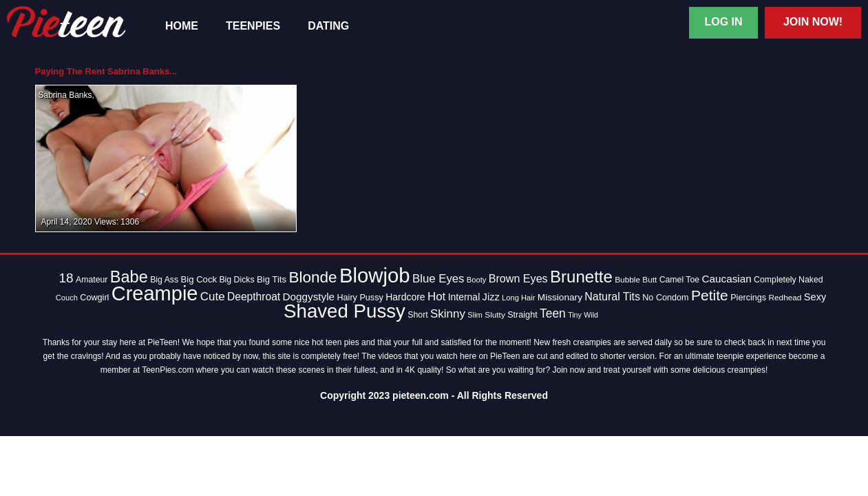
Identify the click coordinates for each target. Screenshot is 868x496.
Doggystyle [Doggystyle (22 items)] (309, 297)
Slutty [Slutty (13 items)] (495, 315)
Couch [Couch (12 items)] (67, 298)
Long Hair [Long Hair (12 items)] (518, 298)
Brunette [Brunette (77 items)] (581, 277)
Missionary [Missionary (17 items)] (560, 297)
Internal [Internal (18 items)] (464, 297)
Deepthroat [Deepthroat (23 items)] (254, 297)
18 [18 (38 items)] (66, 278)
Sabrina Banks (65, 95)
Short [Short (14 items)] (417, 315)
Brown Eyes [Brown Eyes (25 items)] (518, 278)
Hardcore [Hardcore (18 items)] (405, 297)
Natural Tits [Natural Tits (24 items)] (612, 297)
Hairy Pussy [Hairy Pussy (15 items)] (360, 298)
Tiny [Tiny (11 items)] (575, 315)
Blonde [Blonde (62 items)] (313, 277)
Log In (723, 22)
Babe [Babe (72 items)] (129, 277)
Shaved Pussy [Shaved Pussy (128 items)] (345, 311)
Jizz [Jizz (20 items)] (491, 297)
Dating (328, 26)
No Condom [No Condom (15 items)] (665, 298)
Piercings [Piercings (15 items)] (748, 298)
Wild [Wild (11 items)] (591, 315)
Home (182, 26)
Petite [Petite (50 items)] (710, 295)
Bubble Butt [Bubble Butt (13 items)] (636, 280)
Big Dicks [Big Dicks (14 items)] (236, 280)
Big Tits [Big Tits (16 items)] (272, 279)
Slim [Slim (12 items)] (475, 315)
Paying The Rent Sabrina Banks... (106, 71)
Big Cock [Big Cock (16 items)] (199, 279)
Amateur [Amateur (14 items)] (92, 280)
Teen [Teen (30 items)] (553, 313)
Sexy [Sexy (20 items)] (815, 297)
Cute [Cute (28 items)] (213, 297)
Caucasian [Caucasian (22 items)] (727, 279)
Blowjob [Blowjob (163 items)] (375, 275)
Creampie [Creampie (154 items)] (155, 293)
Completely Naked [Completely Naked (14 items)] (788, 280)
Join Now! (813, 22)
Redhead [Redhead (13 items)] (785, 298)
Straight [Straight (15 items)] (522, 315)
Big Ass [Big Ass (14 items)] (164, 280)
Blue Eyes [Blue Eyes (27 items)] (438, 279)
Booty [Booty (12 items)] (477, 280)
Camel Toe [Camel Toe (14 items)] (680, 280)
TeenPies (253, 26)
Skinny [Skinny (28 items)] (448, 314)
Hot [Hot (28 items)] (436, 297)
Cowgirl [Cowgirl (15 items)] (94, 298)
